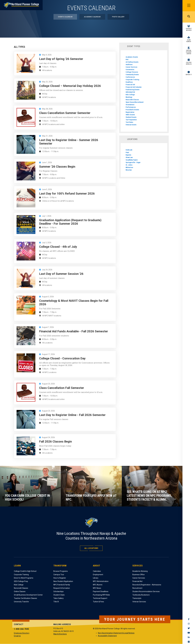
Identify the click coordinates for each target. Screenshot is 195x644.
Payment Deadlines (101, 591)
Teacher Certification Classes (25, 598)
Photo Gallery (118, 17)
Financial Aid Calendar (134, 87)
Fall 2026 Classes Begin (55, 442)
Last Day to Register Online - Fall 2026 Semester (72, 415)
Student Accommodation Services (146, 591)
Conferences (130, 77)
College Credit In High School (25, 571)
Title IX (56, 602)
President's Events (132, 110)
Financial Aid (130, 85)
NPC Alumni (98, 585)
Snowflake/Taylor (132, 160)
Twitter (189, 628)
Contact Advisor (189, 29)
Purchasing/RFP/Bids (101, 595)
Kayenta (128, 155)
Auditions (129, 65)
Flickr (189, 642)
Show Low (129, 157)
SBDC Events (130, 115)
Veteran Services (139, 602)
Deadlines (129, 82)
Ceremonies (130, 70)
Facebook (189, 619)
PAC (127, 59)
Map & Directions (60, 634)
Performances (131, 107)
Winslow (129, 170)
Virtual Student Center (189, 52)
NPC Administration (101, 581)
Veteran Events (131, 125)
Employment (98, 575)
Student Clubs (59, 595)
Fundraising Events (133, 90)
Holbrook (129, 150)
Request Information (62, 588)
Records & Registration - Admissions (147, 585)
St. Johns (129, 165)
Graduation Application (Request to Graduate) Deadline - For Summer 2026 (70, 222)
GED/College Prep (21, 581)
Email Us (17, 636)
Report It (189, 75)
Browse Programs (61, 571)
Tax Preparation (131, 120)
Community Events (132, 75)
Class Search (189, 41)
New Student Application (63, 581)
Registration (130, 112)
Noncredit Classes (132, 100)
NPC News (97, 588)
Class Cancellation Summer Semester (65, 113)
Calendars (97, 571)
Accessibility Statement (107, 636)
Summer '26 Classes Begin (57, 167)
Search (189, 17)
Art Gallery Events (132, 62)
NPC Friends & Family (62, 585)
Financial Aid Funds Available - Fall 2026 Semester (74, 331)
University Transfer (21, 602)
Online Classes (20, 591)
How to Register (60, 578)
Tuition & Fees (98, 602)
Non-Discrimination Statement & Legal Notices (116, 633)
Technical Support (100, 598)
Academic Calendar (92, 17)
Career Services (131, 67)
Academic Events (132, 57)
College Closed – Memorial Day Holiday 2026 (70, 86)
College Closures (132, 72)
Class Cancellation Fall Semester (62, 388)
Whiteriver (129, 167)
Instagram (189, 624)
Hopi (127, 152)
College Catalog (189, 63)
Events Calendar (65, 17)
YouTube (189, 633)
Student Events (131, 117)
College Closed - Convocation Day (62, 358)
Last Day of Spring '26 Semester (61, 59)
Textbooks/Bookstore (141, 595)
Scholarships (58, 591)
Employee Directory (22, 633)
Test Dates (129, 122)
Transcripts (137, 598)
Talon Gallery (58, 598)
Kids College (130, 95)
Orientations (130, 105)
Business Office (139, 575)
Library (96, 578)
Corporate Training (132, 80)
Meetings (129, 97)
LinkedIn (189, 637)
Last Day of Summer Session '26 (61, 274)
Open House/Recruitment (135, 102)
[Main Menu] (189, 6)
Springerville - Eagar (133, 162)
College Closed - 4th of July (58, 247)
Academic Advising (140, 571)
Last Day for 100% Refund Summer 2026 (67, 194)
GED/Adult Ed (130, 92)
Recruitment (137, 588)
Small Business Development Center (28, 595)
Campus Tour (59, 575)
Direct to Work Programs (24, 578)
